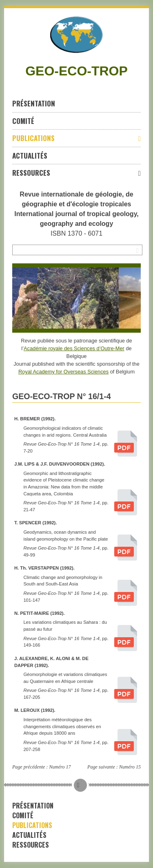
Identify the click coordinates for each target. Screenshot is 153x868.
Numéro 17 (60, 767)
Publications (76, 138)
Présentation (34, 103)
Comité (23, 121)
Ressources (76, 173)
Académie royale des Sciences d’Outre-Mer (74, 348)
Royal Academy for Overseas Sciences (63, 372)
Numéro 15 (130, 767)
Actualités (30, 156)
